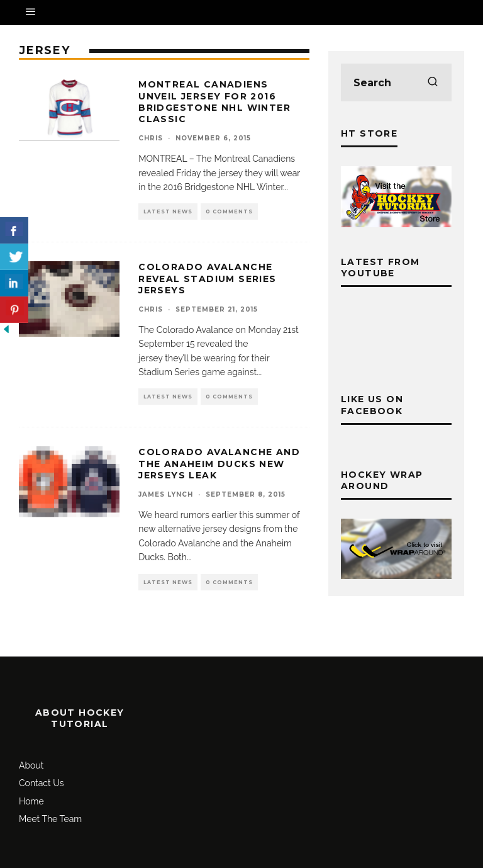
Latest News (168, 211)
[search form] (396, 82)
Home (31, 801)
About (31, 765)
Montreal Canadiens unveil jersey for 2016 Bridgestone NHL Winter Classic (214, 102)
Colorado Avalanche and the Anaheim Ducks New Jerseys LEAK (219, 463)
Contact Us (41, 783)
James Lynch (166, 494)
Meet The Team (50, 819)
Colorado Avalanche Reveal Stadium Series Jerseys (207, 278)
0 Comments (229, 211)
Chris (151, 138)
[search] (433, 82)
